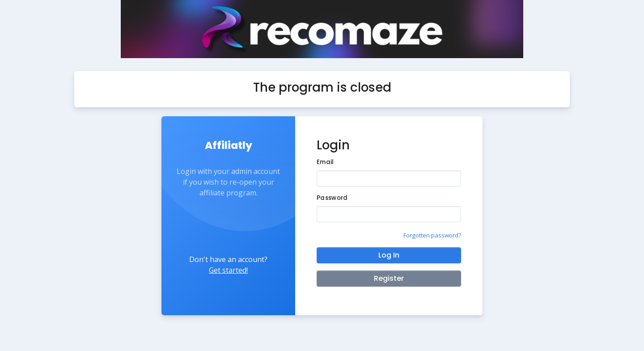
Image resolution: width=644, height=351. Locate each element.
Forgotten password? (432, 235)
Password (332, 198)
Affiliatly (229, 145)
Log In (389, 255)
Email (325, 162)
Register (389, 278)
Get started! (228, 270)
